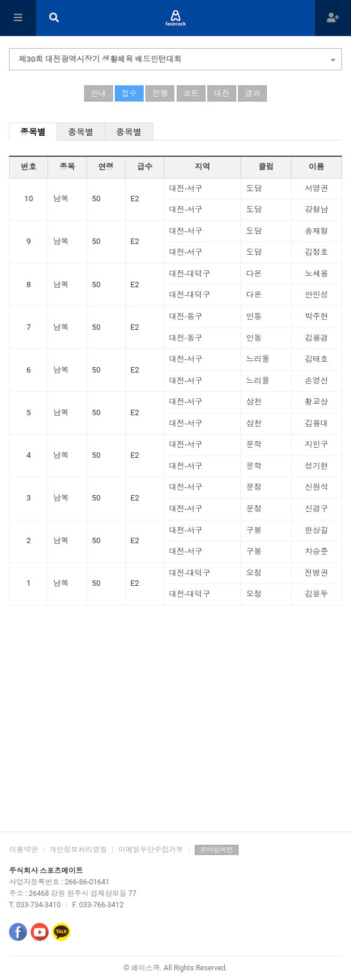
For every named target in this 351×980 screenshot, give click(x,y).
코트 (191, 93)
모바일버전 (217, 850)
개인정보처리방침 (78, 850)
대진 (222, 93)
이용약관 (23, 850)
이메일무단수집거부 (151, 850)
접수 (129, 93)
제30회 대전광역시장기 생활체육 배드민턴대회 (177, 58)
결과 (252, 93)
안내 (99, 93)
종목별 (33, 132)
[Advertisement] (175, 735)
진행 (160, 93)
